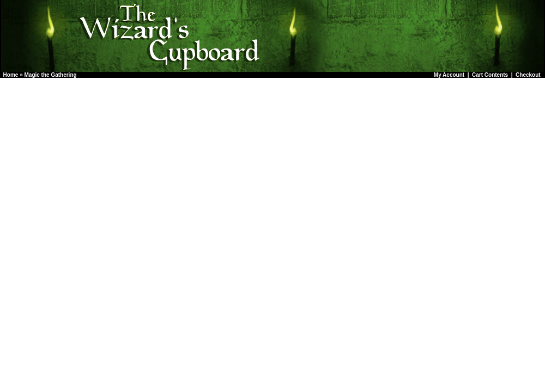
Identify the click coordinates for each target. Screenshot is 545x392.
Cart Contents (490, 75)
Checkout (528, 75)
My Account (449, 75)
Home (11, 75)
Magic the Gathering (50, 75)
